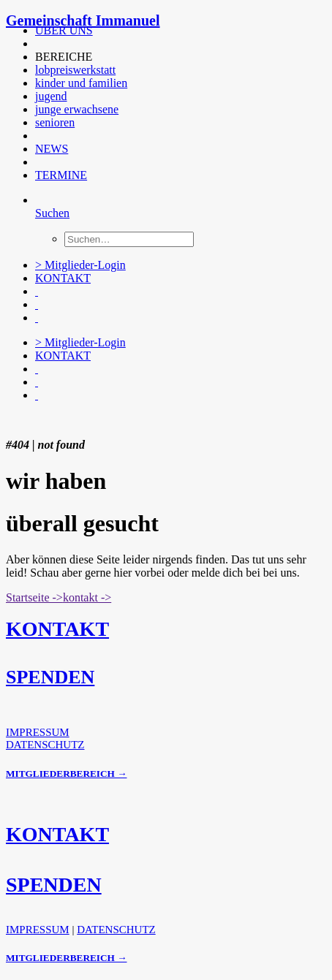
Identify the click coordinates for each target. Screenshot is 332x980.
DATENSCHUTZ (45, 745)
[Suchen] (52, 213)
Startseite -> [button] (34, 597)
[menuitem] (170, 31)
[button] (37, 43)
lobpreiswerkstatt (75, 70)
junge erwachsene (77, 109)
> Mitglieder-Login (80, 265)
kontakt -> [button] (87, 597)
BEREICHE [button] (64, 57)
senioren (55, 122)
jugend (51, 96)
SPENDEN (50, 677)
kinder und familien (81, 83)
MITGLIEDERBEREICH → (66, 774)
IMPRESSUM (38, 732)
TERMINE (61, 175)
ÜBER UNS (64, 30)
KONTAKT (63, 278)
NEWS (52, 149)
